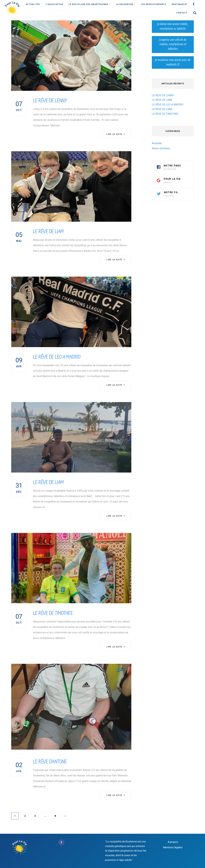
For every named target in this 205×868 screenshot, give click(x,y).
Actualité (157, 143)
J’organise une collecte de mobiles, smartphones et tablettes (173, 45)
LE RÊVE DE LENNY (50, 101)
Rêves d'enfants (161, 148)
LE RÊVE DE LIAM (48, 232)
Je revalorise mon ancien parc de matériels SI (173, 62)
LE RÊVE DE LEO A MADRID (57, 358)
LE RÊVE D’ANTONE (50, 762)
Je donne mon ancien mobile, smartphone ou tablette (173, 27)
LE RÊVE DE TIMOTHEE (53, 614)
